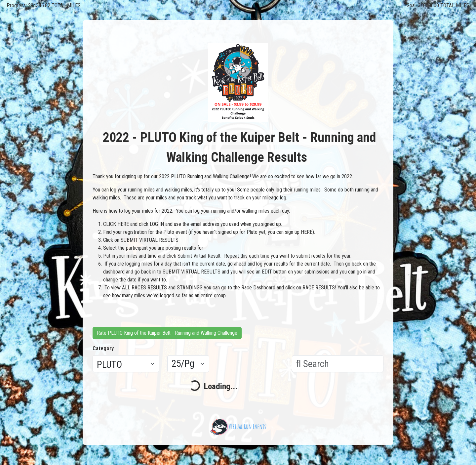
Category (103, 348)
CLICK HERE (116, 224)
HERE (307, 232)
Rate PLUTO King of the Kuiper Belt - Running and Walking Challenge (167, 333)
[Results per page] (188, 364)
